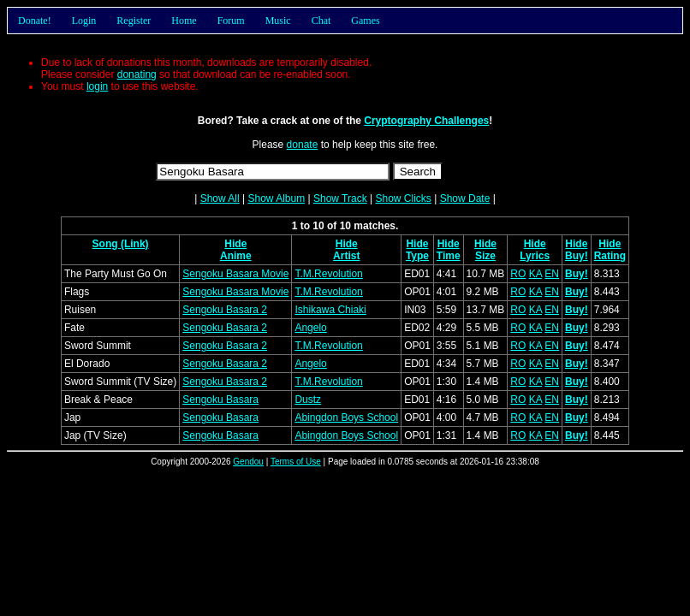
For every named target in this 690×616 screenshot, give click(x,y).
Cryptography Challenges (426, 121)
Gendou (248, 462)
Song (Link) (121, 244)
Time (449, 256)
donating (137, 74)
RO (518, 274)
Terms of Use (296, 462)
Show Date (465, 198)
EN (552, 274)
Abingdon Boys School (346, 418)
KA (535, 274)
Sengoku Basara (220, 400)
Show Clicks (403, 198)
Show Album (276, 198)
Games (365, 21)
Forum (231, 21)
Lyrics (535, 256)
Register (134, 21)
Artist (346, 256)
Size (485, 256)
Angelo (310, 328)
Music (278, 21)
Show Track (340, 198)
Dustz (308, 400)
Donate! (35, 21)
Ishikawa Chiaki (330, 310)
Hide (235, 244)
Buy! (577, 256)
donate (303, 145)
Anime (236, 256)
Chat (321, 21)
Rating (610, 256)
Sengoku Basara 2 (225, 310)
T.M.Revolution (328, 274)
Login (84, 21)
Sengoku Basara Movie (235, 274)
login (97, 86)
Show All (220, 198)
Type (417, 256)
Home (184, 21)
